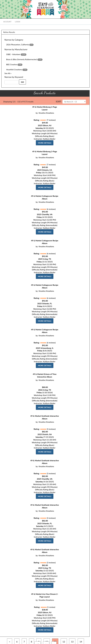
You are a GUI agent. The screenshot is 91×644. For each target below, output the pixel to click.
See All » (8, 73)
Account (7, 22)
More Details (45, 143)
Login (18, 22)
